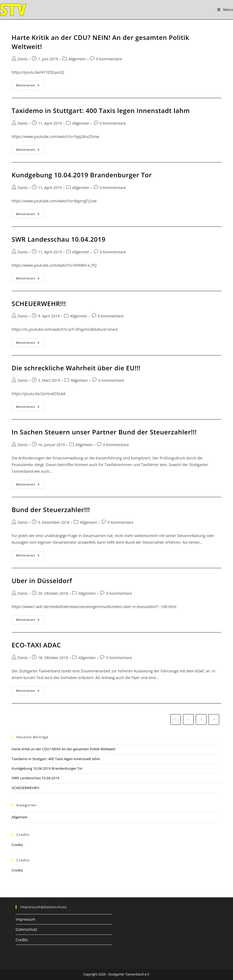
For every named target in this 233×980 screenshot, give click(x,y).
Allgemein (77, 59)
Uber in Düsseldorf (42, 581)
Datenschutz (26, 929)
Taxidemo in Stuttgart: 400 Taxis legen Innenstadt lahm (101, 110)
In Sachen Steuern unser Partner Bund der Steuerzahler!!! (104, 432)
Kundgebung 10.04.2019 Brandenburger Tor (82, 175)
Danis (23, 59)
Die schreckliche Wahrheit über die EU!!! (76, 368)
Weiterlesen (30, 86)
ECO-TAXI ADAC (36, 645)
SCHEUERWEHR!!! (39, 303)
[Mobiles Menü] (225, 10)
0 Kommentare (109, 59)
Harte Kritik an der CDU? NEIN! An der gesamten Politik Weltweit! (64, 749)
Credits (17, 845)
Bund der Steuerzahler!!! (51, 510)
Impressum (26, 919)
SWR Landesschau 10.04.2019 (59, 239)
